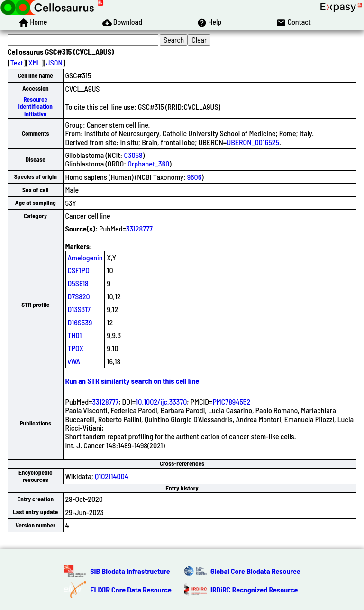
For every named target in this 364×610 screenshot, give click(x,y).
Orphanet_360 (148, 163)
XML (35, 62)
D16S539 (80, 322)
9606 (195, 177)
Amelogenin (85, 257)
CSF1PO (79, 270)
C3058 (133, 155)
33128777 (139, 228)
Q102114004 (112, 476)
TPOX (76, 348)
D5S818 (78, 283)
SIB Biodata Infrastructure (130, 571)
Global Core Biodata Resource (255, 571)
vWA (74, 361)
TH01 (75, 335)
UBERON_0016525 (253, 142)
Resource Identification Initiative (36, 106)
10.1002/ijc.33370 (161, 402)
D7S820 (79, 296)
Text (17, 62)
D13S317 (79, 309)
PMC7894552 (232, 402)
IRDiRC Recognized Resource (254, 589)
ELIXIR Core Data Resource (131, 589)
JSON (55, 62)
